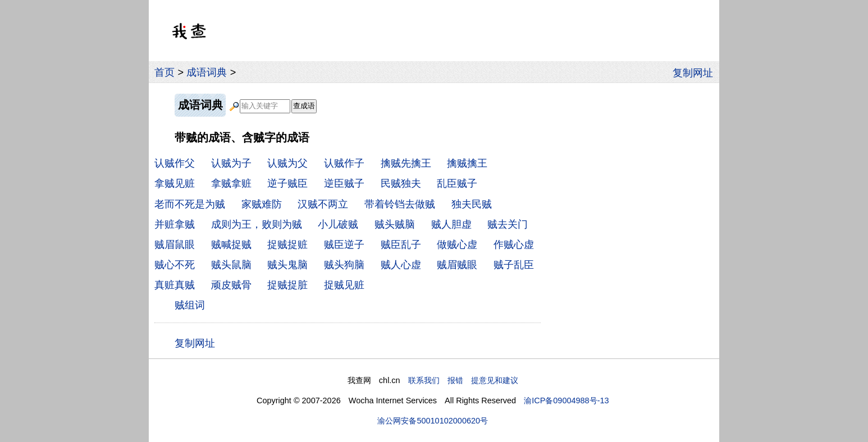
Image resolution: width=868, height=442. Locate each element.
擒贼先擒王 (406, 163)
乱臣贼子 (457, 183)
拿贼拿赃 (231, 183)
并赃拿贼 (175, 224)
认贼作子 (344, 163)
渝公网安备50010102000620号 (433, 421)
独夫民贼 (472, 204)
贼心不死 (175, 265)
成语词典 (207, 72)
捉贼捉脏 (287, 285)
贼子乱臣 (514, 265)
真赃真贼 (175, 285)
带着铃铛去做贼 (400, 204)
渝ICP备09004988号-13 (566, 400)
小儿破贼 (338, 224)
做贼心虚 (457, 245)
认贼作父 (175, 163)
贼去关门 (508, 224)
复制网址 (696, 72)
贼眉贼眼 (457, 265)
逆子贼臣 (287, 183)
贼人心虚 (401, 265)
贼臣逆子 (344, 245)
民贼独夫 (401, 183)
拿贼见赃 (175, 183)
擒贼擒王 (467, 163)
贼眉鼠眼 (175, 245)
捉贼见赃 (344, 285)
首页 (165, 72)
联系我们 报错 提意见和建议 (463, 380)
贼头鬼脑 (287, 265)
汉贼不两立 (323, 204)
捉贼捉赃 (287, 245)
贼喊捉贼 (231, 245)
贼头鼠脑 (231, 265)
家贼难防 (262, 204)
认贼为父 (287, 163)
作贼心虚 (514, 245)
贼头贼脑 (395, 224)
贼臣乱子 (401, 245)
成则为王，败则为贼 (257, 224)
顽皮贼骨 (231, 285)
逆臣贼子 (344, 183)
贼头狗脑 (344, 265)
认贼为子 (231, 163)
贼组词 (190, 305)
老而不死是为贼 (190, 204)
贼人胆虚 (451, 224)
